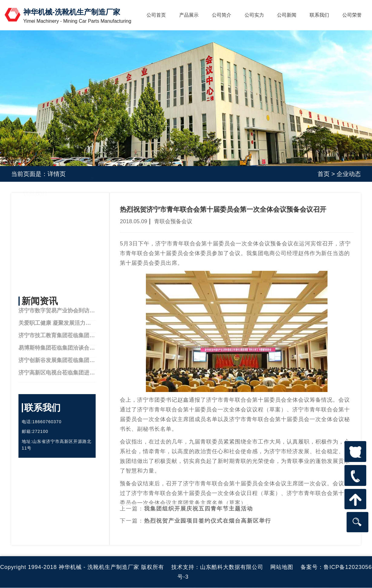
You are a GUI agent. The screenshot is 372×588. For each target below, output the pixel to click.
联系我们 (319, 15)
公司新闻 (287, 15)
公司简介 (222, 15)
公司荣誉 (352, 15)
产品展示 (189, 15)
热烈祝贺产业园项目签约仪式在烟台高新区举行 (208, 513)
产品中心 (35, 238)
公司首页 (156, 15)
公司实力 (254, 15)
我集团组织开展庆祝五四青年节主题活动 (199, 501)
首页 (324, 174)
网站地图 (282, 567)
